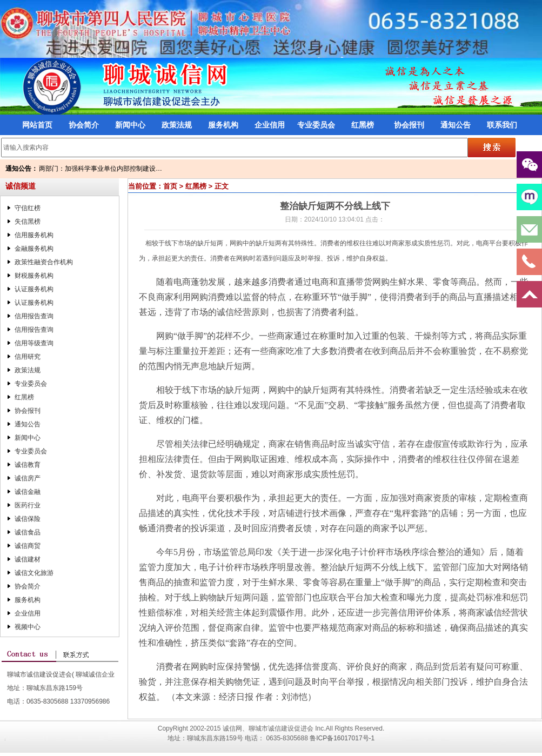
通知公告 (456, 125)
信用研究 (28, 357)
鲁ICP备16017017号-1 (342, 738)
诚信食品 (28, 532)
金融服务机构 (34, 249)
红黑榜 (363, 125)
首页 (170, 186)
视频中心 (28, 627)
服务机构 (223, 125)
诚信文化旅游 (34, 573)
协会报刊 (409, 125)
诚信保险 (28, 519)
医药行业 (28, 505)
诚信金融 (28, 492)
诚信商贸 (28, 546)
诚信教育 (28, 465)
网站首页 (37, 125)
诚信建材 (28, 559)
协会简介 (84, 125)
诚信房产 (28, 478)
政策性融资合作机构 (44, 262)
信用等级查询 (34, 343)
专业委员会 (316, 125)
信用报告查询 (34, 316)
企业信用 (270, 125)
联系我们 (502, 125)
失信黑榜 (28, 222)
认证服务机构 (34, 289)
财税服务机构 (34, 276)
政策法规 (177, 125)
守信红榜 (28, 208)
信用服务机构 (34, 235)
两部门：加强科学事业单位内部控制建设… (101, 169)
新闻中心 (130, 125)
